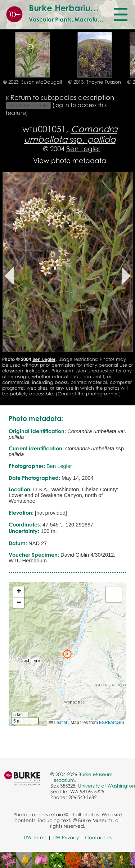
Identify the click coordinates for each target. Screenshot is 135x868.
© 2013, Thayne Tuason (95, 82)
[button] (67, 654)
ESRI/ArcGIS (112, 723)
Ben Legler (83, 148)
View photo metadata (70, 160)
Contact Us (98, 837)
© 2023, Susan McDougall (33, 82)
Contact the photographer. (88, 394)
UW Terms (35, 837)
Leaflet (58, 723)
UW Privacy (66, 837)
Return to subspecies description (62, 97)
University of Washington (107, 786)
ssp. (71, 134)
